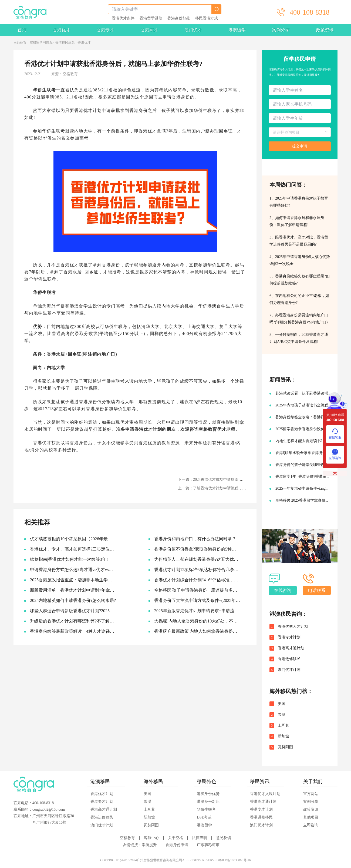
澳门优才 (193, 30)
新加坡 (283, 736)
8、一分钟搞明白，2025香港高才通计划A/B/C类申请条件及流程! (299, 338)
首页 (22, 30)
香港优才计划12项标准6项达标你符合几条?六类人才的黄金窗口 (197, 570)
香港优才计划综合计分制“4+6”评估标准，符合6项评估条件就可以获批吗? (197, 580)
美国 (282, 704)
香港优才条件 (123, 18)
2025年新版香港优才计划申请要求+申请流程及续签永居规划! (197, 611)
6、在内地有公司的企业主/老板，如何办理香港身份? (299, 299)
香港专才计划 (289, 637)
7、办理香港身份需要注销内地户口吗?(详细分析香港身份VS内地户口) (299, 319)
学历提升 (149, 845)
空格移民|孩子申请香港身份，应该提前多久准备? (197, 590)
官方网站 (311, 794)
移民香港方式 (207, 18)
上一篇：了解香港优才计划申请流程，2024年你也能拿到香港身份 (233, 488)
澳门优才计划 (289, 670)
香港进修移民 (289, 659)
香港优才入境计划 (265, 794)
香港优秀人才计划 (293, 627)
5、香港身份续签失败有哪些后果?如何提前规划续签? (300, 280)
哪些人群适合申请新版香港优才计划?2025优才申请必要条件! (73, 611)
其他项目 (311, 817)
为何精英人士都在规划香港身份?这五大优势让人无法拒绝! (197, 559)
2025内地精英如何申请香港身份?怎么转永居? (73, 600)
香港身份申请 (177, 845)
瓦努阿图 (285, 747)
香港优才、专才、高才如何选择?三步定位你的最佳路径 (73, 549)
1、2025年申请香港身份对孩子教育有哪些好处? (299, 202)
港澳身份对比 (208, 802)
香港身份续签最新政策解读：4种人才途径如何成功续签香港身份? (73, 631)
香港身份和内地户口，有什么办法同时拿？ (195, 539)
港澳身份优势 (208, 794)
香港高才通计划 (291, 648)
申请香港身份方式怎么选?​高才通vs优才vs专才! (73, 570)
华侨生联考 (206, 809)
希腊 (282, 715)
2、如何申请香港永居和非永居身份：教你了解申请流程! (297, 221)
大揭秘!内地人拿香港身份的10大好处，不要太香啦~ (197, 621)
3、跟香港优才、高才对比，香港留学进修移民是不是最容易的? (299, 241)
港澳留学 (237, 30)
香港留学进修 (151, 18)
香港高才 (149, 30)
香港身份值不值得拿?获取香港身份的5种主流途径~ (197, 549)
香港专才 (105, 30)
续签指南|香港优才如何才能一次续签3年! (69, 559)
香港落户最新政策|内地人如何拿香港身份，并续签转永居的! (197, 631)
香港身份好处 (179, 18)
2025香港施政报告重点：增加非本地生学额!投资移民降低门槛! (73, 580)
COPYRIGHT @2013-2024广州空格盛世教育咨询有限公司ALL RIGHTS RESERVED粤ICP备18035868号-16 (175, 860)
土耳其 (283, 725)
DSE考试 (204, 817)
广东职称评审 (208, 845)
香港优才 (62, 30)
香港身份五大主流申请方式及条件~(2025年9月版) (197, 600)
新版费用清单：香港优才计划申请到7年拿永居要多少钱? (73, 590)
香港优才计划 (102, 794)
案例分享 (281, 30)
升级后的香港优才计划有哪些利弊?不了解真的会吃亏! (73, 621)
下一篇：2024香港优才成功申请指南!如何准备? (217, 480)
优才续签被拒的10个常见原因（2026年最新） (73, 539)
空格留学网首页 (41, 42)
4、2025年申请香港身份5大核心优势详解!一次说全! (300, 260)
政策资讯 (325, 30)
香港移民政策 (65, 42)
